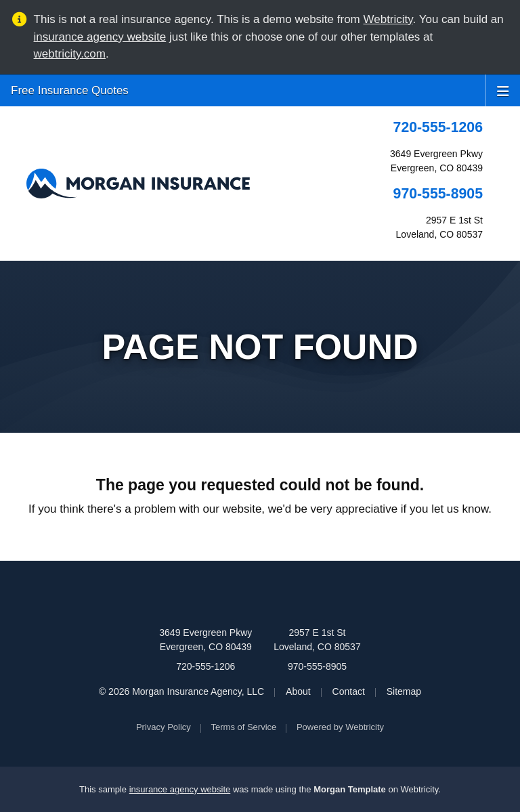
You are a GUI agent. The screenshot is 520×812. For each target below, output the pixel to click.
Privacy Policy (164, 727)
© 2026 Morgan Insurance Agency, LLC (181, 691)
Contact (349, 691)
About (298, 691)
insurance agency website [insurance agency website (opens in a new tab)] (100, 37)
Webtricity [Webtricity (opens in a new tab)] (388, 19)
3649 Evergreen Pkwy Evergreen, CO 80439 (205, 640)
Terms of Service (244, 727)
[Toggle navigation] (503, 90)
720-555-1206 (438, 127)
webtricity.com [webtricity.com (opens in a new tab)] (70, 54)
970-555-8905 (438, 194)
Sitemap (404, 691)
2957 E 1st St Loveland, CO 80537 (317, 640)
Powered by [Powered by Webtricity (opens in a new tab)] (340, 727)
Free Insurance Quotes (70, 90)
